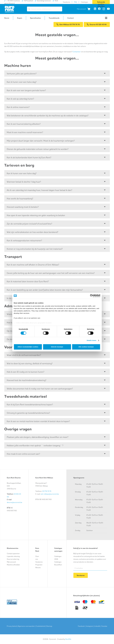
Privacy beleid (12, 626)
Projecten (39, 564)
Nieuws (38, 567)
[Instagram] (104, 9)
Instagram (90, 626)
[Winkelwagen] (89, 9)
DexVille (68, 639)
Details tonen (91, 340)
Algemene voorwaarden (26, 626)
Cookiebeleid (40, 626)
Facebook (81, 626)
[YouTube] (108, 9)
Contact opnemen (13, 553)
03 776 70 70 (47, 491)
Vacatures (39, 562)
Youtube (104, 626)
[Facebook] (99, 9)
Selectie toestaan (57, 347)
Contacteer (77, 52)
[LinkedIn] (95, 9)
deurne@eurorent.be (15, 502)
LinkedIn (97, 626)
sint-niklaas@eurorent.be (50, 494)
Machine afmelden (13, 564)
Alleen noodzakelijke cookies (28, 347)
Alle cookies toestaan (86, 347)
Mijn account (81, 9)
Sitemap (49, 626)
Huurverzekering (13, 559)
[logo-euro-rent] (9, 9)
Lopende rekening (13, 556)
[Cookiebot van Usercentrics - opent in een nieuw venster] (92, 296)
